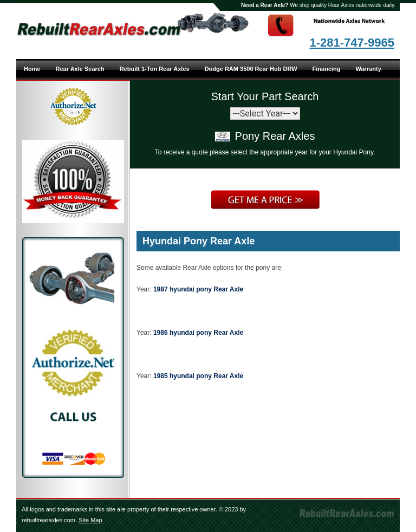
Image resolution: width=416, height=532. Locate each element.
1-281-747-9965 (352, 43)
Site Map (90, 520)
